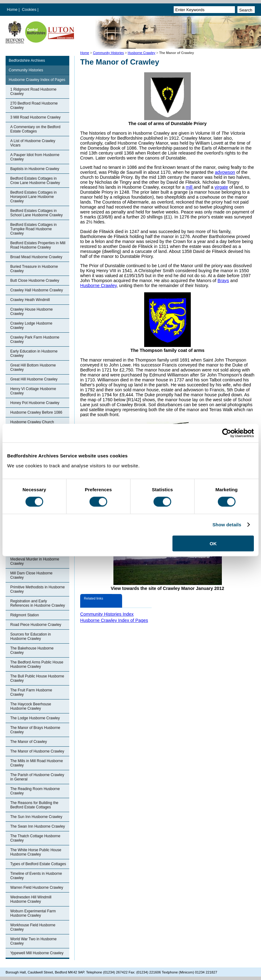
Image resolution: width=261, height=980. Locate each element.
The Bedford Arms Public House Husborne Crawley (37, 664)
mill (190, 187)
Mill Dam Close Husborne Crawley (31, 575)
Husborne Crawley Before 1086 (36, 412)
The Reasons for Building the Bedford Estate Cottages (34, 805)
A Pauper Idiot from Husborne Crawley (35, 157)
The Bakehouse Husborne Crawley (32, 650)
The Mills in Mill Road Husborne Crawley (37, 763)
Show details (227, 525)
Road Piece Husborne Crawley (36, 625)
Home (12, 9)
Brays (223, 281)
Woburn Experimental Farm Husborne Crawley (33, 913)
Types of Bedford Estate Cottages (38, 864)
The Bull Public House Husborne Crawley (37, 678)
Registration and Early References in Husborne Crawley (38, 603)
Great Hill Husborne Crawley (34, 379)
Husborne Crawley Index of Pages (37, 80)
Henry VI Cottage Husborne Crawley (33, 391)
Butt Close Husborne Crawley (35, 281)
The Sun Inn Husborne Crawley (36, 817)
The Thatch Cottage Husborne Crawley (35, 838)
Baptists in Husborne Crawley (35, 169)
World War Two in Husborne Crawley (33, 941)
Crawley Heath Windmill (30, 300)
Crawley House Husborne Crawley (32, 312)
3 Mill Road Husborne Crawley (35, 117)
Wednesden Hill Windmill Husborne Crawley (31, 899)
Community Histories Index (107, 614)
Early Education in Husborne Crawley (34, 353)
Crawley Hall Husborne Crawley (37, 290)
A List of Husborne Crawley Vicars (33, 143)
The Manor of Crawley (29, 742)
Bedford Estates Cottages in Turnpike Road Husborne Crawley (33, 229)
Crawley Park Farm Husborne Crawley (35, 339)
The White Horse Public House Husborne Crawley (36, 852)
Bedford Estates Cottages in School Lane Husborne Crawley (37, 213)
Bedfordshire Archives (27, 61)
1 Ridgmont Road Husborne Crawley (33, 92)
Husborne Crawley (142, 53)
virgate (221, 187)
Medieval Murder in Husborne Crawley (35, 561)
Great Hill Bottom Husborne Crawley (33, 367)
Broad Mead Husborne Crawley (36, 257)
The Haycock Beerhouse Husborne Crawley (31, 706)
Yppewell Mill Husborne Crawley (37, 953)
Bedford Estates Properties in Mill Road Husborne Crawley (38, 245)
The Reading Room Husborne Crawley (35, 791)
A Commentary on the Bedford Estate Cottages (35, 129)
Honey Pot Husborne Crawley (35, 403)
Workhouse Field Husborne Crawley (33, 927)
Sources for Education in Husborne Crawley (31, 636)
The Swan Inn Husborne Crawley (38, 826)
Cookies (30, 9)
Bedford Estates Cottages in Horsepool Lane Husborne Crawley (33, 197)
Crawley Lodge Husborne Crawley (31, 326)
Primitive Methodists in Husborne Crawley (37, 589)
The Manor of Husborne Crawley (37, 751)
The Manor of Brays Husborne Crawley (35, 730)
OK (213, 543)
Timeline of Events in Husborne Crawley (36, 876)
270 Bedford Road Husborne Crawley (34, 106)
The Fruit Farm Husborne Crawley (31, 692)
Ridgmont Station (25, 615)
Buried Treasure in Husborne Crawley (34, 269)
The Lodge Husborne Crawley (35, 718)
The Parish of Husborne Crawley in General (37, 777)
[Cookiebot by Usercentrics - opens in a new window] (227, 433)
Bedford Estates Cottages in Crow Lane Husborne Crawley (35, 181)
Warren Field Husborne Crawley (37, 888)
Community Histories (108, 53)
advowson (225, 172)
